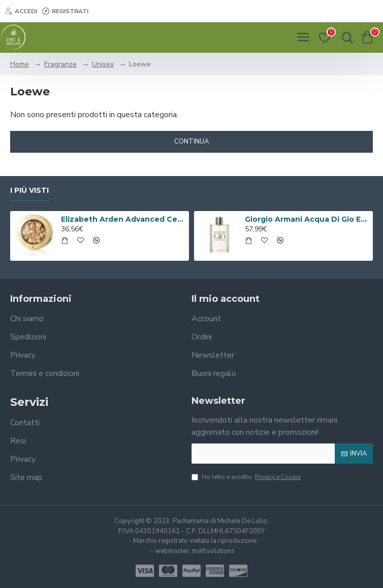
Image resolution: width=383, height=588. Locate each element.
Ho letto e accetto (247, 477)
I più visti (29, 191)
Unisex (103, 64)
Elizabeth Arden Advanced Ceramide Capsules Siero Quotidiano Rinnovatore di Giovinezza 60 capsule (123, 219)
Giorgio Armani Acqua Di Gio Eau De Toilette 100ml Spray (307, 219)
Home (20, 64)
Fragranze (60, 64)
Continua (191, 142)
